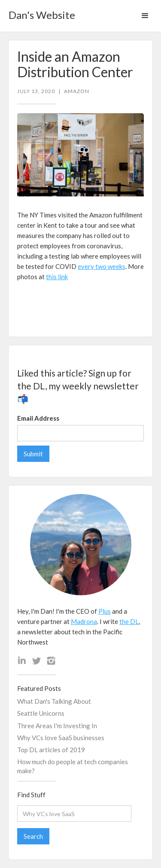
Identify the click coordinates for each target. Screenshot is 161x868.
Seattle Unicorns (41, 713)
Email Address (38, 418)
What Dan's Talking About (54, 701)
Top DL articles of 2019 (51, 750)
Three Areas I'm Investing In (57, 726)
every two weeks (102, 266)
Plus (105, 611)
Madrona (84, 621)
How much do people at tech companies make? (73, 766)
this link (57, 277)
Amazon (77, 91)
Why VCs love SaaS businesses (61, 738)
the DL (129, 621)
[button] (145, 16)
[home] (40, 12)
